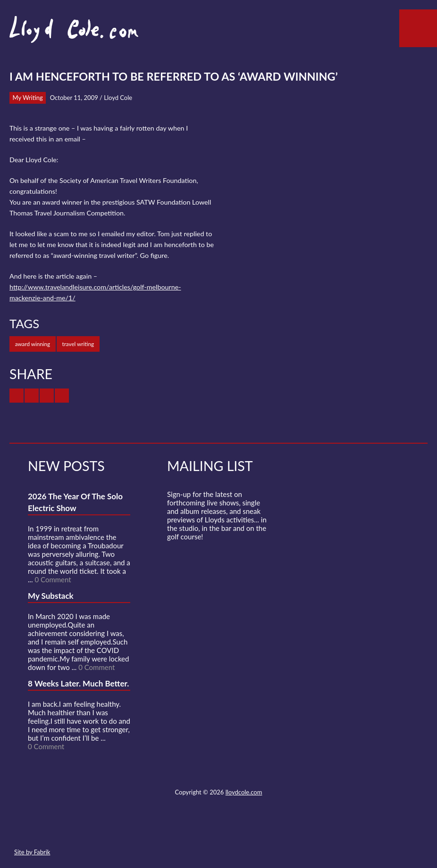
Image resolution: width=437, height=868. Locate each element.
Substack (269, 830)
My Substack (51, 596)
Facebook (201, 830)
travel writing (78, 344)
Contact (167, 830)
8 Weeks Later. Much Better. (78, 683)
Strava (235, 830)
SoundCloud (218, 830)
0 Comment (53, 579)
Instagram (252, 830)
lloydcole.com (244, 792)
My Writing (28, 98)
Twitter (184, 830)
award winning (33, 344)
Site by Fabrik (32, 852)
